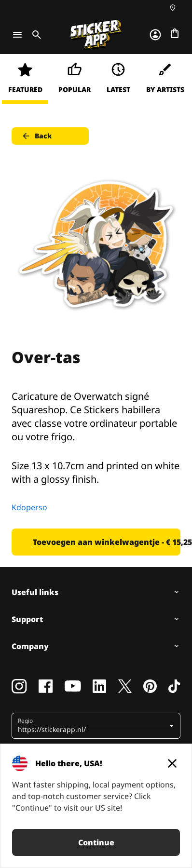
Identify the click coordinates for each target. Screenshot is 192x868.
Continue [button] (96, 842)
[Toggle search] (35, 35)
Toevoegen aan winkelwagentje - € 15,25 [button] (107, 542)
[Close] (172, 763)
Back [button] (36, 136)
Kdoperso (29, 507)
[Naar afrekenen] (175, 33)
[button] (92, 726)
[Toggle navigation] (17, 35)
